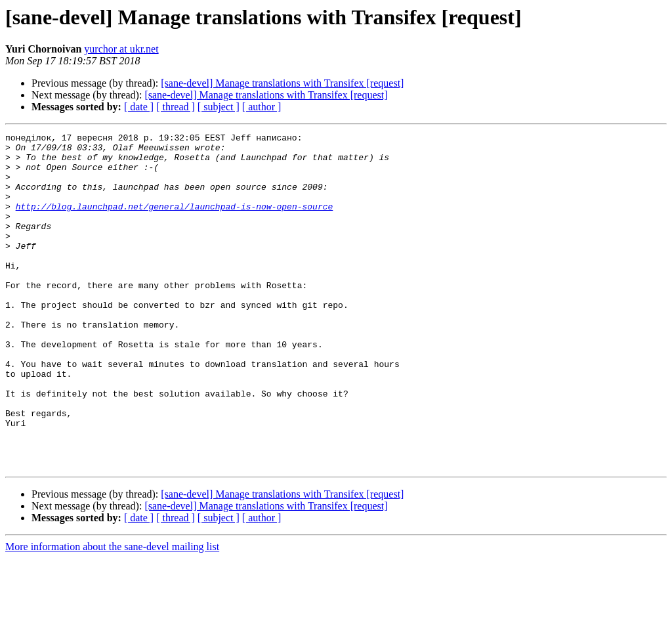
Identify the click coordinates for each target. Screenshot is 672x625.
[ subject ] (219, 107)
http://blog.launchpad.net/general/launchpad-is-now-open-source (175, 222)
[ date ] (139, 107)
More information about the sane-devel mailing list (112, 614)
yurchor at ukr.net (121, 49)
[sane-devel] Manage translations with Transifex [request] (282, 83)
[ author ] (262, 107)
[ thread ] (176, 107)
